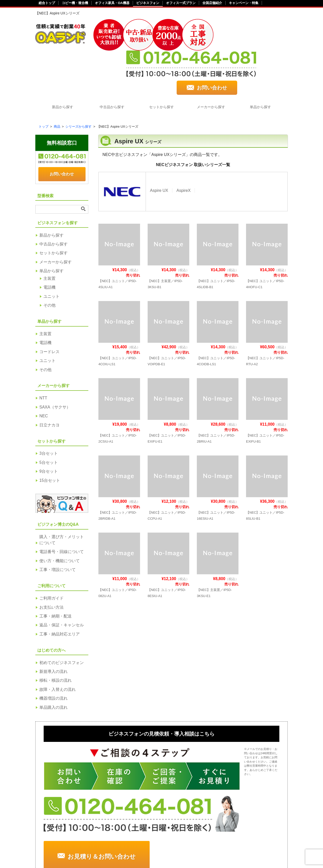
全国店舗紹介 (212, 3)
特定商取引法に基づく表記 (96, 846)
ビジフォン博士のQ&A (243, 781)
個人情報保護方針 (153, 846)
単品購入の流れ (53, 666)
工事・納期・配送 (56, 575)
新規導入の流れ (53, 630)
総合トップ (47, 3)
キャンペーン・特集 (244, 3)
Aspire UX (159, 149)
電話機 (49, 246)
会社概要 (47, 846)
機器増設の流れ (53, 657)
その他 (49, 264)
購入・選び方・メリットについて (62, 498)
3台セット (49, 412)
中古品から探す (111, 65)
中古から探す (56, 798)
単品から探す (262, 65)
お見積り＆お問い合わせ (231, 729)
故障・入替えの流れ (58, 648)
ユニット (51, 255)
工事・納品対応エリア (60, 593)
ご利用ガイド (51, 557)
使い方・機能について (60, 519)
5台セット (49, 421)
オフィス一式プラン (181, 3)
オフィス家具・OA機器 (112, 3)
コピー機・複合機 (75, 3)
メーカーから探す (212, 65)
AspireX (183, 149)
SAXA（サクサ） (55, 366)
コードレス (49, 310)
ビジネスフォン (148, 3)
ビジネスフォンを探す (60, 781)
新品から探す (61, 65)
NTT (43, 357)
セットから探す (161, 65)
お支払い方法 (51, 566)
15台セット (50, 439)
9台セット (49, 430)
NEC (44, 374)
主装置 (49, 237)
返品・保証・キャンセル (62, 584)
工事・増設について (58, 528)
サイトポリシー (200, 846)
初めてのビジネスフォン (62, 621)
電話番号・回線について (62, 510)
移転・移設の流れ (56, 639)
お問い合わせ (259, 44)
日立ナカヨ (49, 383)
